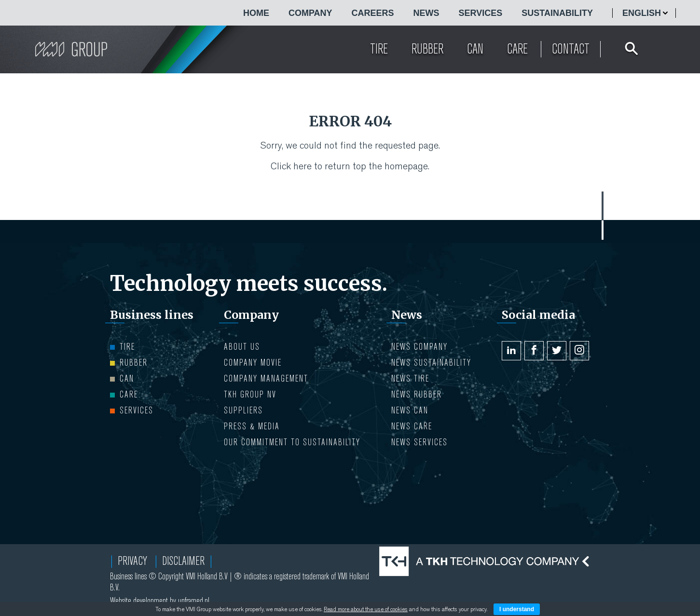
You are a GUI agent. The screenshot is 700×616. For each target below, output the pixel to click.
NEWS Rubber (417, 394)
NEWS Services (419, 442)
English (642, 13)
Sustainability (557, 13)
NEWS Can (410, 410)
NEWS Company (419, 347)
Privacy (132, 561)
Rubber (129, 363)
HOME (256, 13)
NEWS (426, 13)
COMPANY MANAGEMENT (266, 378)
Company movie (253, 363)
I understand (517, 609)
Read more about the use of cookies (366, 609)
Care (124, 394)
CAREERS (373, 13)
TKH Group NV (250, 394)
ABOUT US (242, 347)
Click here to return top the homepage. (350, 166)
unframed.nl (194, 601)
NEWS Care (412, 426)
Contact (571, 49)
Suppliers (243, 410)
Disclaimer (183, 561)
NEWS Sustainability (431, 363)
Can (122, 378)
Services (481, 13)
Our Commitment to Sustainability (292, 442)
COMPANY (310, 13)
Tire (123, 347)
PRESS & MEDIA (252, 426)
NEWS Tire (410, 378)
